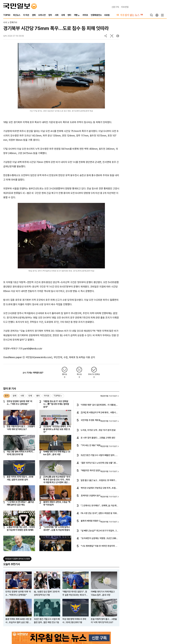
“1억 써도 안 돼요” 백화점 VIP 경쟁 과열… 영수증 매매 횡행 (98, 446)
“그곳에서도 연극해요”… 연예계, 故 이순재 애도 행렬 (98, 506)
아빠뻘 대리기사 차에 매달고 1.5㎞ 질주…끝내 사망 (57, 453)
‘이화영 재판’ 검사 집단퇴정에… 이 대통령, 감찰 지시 (98, 405)
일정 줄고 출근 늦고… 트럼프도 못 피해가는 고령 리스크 (99, 481)
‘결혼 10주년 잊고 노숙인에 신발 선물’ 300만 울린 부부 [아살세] (99, 463)
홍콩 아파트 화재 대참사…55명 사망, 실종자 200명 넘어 (20, 478)
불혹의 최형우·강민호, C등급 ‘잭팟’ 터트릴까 (57, 503)
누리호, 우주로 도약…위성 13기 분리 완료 (98, 430)
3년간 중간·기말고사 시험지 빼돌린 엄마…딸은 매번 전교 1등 (99, 455)
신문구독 (115, 7)
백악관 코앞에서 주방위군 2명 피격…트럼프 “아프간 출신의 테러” (99, 488)
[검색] (151, 15)
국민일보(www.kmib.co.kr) (39, 357)
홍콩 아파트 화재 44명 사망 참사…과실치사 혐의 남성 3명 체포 (18, 621)
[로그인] (157, 15)
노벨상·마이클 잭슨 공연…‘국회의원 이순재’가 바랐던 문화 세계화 (21, 529)
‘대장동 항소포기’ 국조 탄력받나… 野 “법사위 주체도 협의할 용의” (56, 404)
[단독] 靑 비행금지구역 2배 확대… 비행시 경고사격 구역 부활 (98, 413)
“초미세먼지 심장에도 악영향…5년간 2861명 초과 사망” (99, 539)
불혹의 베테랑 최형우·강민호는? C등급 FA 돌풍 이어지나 (98, 521)
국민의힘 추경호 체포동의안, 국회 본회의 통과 (99, 420)
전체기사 (13, 22)
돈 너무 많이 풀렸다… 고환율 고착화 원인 (98, 438)
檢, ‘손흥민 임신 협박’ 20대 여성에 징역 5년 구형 (47, 593)
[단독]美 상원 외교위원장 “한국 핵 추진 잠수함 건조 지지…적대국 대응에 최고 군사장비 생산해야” (57, 480)
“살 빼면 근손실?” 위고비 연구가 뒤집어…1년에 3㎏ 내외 (99, 531)
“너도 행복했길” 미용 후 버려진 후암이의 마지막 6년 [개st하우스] (99, 546)
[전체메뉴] (162, 15)
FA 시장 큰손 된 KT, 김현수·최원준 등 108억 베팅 (99, 513)
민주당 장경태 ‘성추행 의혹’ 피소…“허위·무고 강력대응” (19, 403)
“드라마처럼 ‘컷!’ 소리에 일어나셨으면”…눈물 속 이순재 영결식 (57, 529)
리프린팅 (125, 7)
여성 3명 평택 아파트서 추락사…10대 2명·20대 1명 (21, 453)
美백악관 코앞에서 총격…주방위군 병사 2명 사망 (99, 496)
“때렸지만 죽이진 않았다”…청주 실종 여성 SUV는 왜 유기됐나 (98, 471)
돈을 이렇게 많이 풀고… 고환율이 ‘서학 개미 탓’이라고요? (21, 428)
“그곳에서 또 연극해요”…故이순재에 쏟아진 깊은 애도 (21, 503)
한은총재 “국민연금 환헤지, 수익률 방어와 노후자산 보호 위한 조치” (57, 429)
